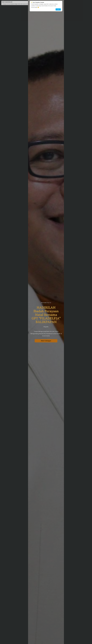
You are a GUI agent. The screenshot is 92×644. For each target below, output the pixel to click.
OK (58, 9)
